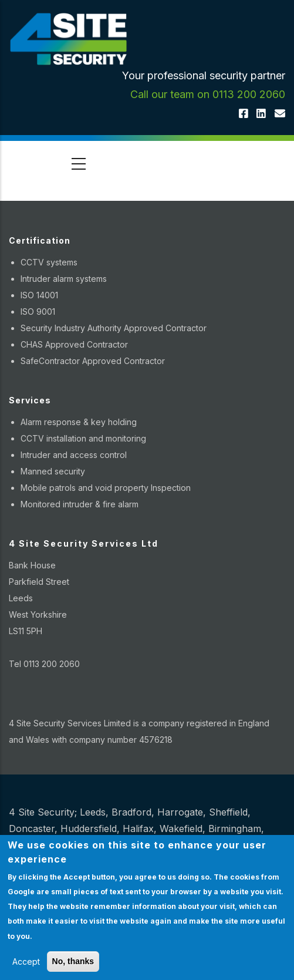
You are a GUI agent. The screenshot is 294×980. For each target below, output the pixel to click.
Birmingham (235, 829)
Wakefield (181, 829)
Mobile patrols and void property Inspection (106, 488)
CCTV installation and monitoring (83, 438)
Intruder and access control (74, 455)
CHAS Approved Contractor (74, 344)
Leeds (93, 812)
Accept (26, 962)
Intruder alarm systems (64, 279)
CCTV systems (49, 262)
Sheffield (228, 812)
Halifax (138, 829)
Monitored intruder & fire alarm (80, 504)
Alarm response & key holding (79, 422)
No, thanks (73, 961)
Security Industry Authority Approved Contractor (114, 328)
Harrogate (180, 812)
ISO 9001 (38, 311)
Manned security (53, 471)
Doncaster (32, 829)
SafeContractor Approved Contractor (93, 361)
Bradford (131, 812)
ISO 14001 (39, 295)
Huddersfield (89, 829)
